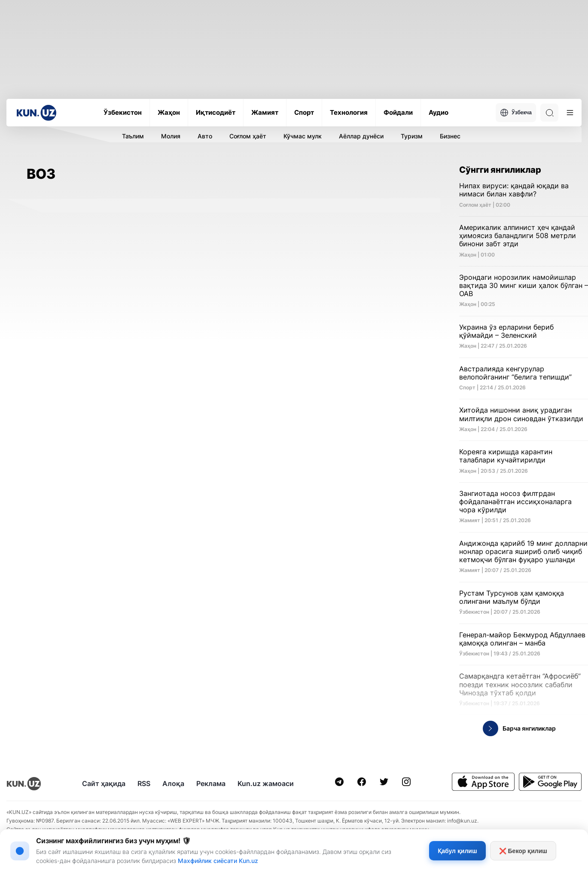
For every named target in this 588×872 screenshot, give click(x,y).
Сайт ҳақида (104, 783)
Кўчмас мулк (303, 136)
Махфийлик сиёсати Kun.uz (218, 861)
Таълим (133, 136)
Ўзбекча (516, 113)
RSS (144, 783)
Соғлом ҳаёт (248, 136)
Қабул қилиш (457, 851)
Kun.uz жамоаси (266, 783)
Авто (205, 136)
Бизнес (450, 136)
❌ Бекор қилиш (523, 851)
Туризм (412, 136)
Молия (171, 136)
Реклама (211, 783)
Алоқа (173, 783)
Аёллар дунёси (361, 136)
